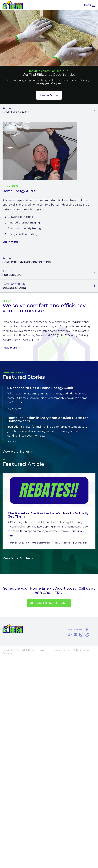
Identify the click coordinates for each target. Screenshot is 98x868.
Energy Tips (81, 543)
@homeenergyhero (81, 635)
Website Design (81, 650)
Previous (92, 62)
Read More (10, 348)
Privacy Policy (61, 650)
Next (95, 62)
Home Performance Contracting (46, 260)
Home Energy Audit (46, 110)
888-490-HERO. (49, 593)
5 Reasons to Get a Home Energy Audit (40, 388)
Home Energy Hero (40, 543)
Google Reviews (70, 635)
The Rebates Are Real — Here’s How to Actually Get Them (48, 515)
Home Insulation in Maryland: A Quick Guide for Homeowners (48, 419)
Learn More (49, 95)
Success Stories (46, 286)
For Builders (46, 273)
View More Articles (17, 558)
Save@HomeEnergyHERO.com (75, 635)
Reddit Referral (87, 635)
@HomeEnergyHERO (87, 630)
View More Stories (17, 452)
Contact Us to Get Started (49, 603)
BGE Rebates (63, 543)
